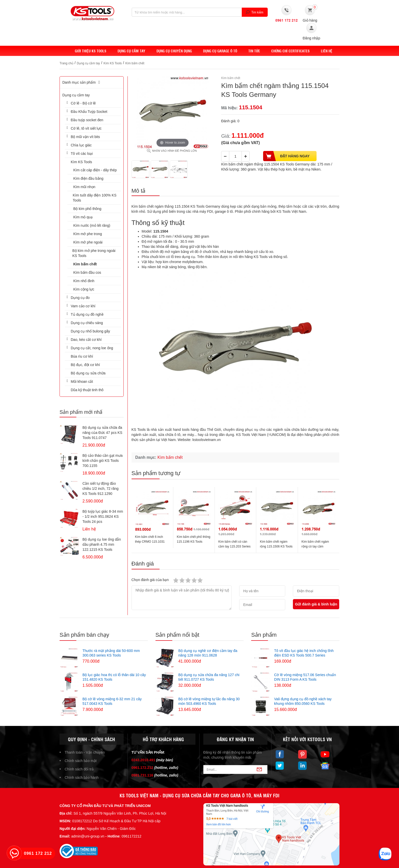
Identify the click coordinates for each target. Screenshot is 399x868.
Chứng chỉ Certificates (290, 51)
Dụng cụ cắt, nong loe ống (92, 348)
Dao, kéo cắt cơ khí (86, 340)
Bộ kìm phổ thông (87, 209)
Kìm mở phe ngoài (88, 242)
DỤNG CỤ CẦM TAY (131, 51)
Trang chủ (66, 63)
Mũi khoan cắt (82, 382)
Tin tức (254, 51)
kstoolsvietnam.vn (206, 440)
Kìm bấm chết (135, 63)
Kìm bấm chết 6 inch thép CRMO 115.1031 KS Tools (150, 542)
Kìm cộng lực (84, 289)
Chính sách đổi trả (79, 769)
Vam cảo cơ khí (83, 306)
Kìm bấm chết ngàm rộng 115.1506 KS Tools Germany (276, 546)
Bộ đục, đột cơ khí (85, 365)
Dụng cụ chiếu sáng (87, 323)
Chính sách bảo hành (82, 778)
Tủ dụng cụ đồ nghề (87, 314)
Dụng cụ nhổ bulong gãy (90, 331)
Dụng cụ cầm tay (88, 63)
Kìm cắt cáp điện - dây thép (95, 170)
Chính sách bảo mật (81, 761)
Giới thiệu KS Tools (91, 51)
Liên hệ (327, 51)
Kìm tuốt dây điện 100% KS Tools (95, 198)
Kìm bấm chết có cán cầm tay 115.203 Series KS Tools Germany (234, 546)
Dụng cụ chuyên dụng (174, 51)
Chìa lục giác (81, 145)
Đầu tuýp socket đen (87, 120)
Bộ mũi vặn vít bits (85, 137)
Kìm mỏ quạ (83, 217)
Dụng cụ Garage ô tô (220, 51)
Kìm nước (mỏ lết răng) (92, 225)
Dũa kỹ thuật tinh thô (87, 390)
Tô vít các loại (82, 154)
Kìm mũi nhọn (84, 187)
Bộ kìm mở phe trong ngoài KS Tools (94, 253)
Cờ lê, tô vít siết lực (86, 128)
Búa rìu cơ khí (82, 356)
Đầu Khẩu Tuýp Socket (89, 112)
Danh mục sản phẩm (82, 82)
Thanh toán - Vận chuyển (85, 752)
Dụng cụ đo (80, 298)
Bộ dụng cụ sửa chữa (88, 373)
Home (64, 51)
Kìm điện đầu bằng (88, 178)
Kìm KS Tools (113, 63)
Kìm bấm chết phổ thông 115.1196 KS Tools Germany (194, 542)
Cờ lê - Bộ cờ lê (83, 103)
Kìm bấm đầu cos (87, 272)
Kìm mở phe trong (88, 234)
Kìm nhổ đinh (84, 281)
